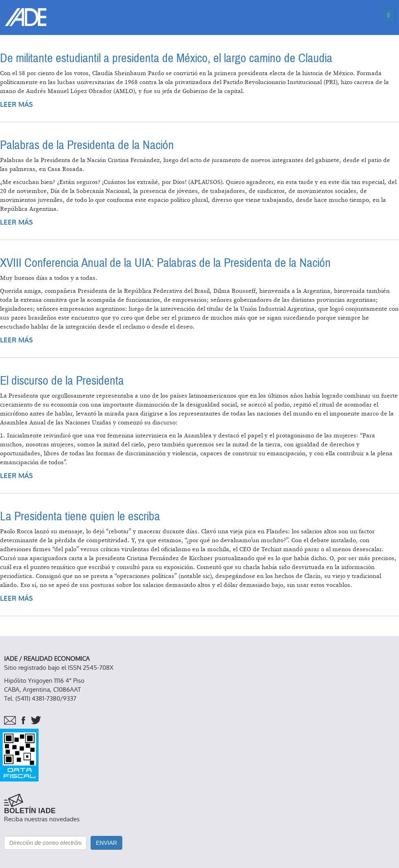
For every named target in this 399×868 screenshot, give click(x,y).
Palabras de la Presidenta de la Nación (87, 145)
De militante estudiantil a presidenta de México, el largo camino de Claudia (166, 58)
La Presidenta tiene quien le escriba (80, 516)
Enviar (106, 843)
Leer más (16, 105)
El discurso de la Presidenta (62, 381)
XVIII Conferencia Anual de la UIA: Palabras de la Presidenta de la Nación (165, 263)
